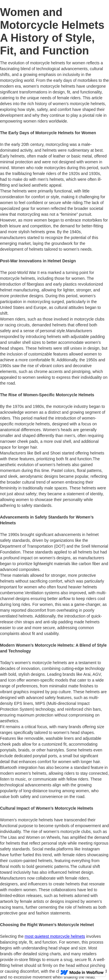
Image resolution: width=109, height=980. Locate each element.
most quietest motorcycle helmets (55, 936)
